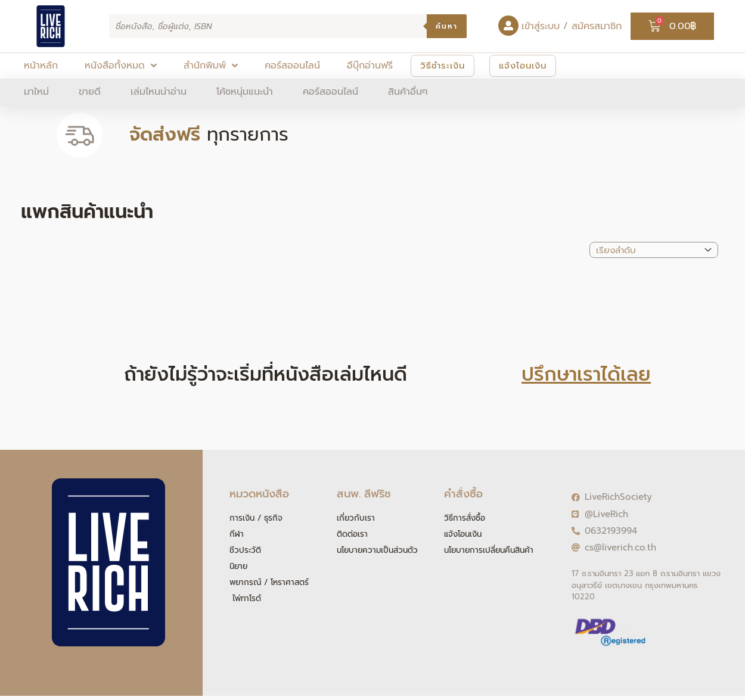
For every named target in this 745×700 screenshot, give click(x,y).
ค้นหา (447, 26)
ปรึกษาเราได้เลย (586, 375)
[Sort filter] (654, 250)
